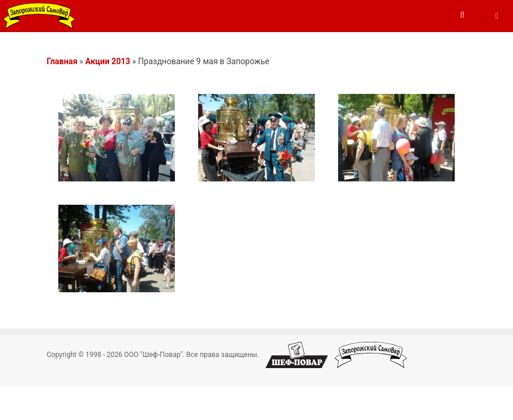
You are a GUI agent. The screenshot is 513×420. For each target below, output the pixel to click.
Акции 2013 (108, 61)
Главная (62, 61)
